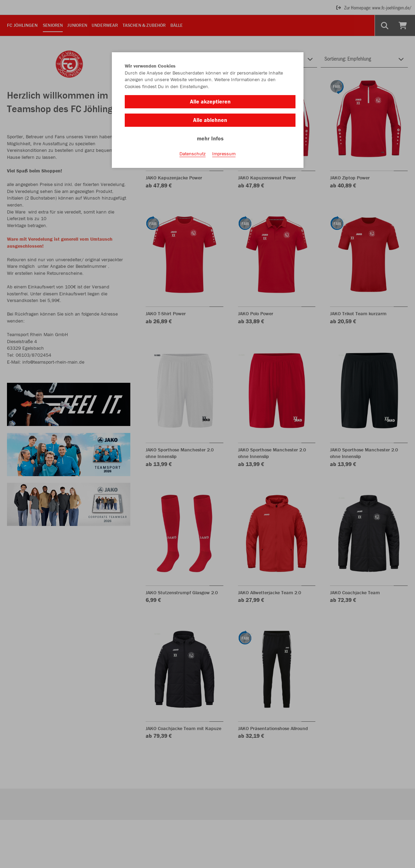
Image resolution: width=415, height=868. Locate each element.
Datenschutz (193, 154)
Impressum (224, 154)
